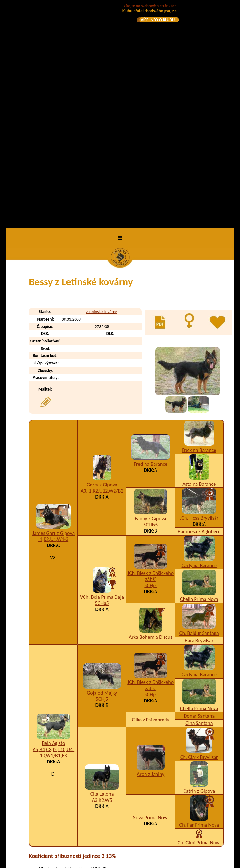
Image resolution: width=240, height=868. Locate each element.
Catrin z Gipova (199, 569)
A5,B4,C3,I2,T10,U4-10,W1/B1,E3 (53, 531)
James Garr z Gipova (53, 311)
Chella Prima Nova (199, 378)
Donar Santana (199, 494)
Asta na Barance (199, 262)
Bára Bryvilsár (199, 419)
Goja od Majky (102, 471)
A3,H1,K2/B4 (163, 810)
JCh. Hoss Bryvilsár (199, 296)
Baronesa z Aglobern (199, 310)
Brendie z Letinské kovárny (80, 797)
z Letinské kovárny (101, 90)
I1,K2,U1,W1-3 (53, 317)
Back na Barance (199, 228)
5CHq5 (102, 381)
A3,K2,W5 (102, 578)
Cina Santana (199, 501)
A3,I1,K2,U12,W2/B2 (102, 269)
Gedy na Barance (199, 344)
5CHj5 (150, 364)
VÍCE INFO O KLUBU (158, 20)
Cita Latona (102, 572)
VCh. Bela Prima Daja (102, 375)
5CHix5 (150, 303)
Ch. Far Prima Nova (199, 603)
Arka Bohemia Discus (151, 415)
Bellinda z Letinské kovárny (81, 766)
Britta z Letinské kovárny (78, 810)
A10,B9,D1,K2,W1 (174, 716)
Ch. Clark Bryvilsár (199, 535)
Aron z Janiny (150, 552)
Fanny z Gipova (150, 297)
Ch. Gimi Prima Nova (199, 621)
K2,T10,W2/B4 (165, 751)
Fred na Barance (150, 242)
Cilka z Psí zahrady (151, 498)
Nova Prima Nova (151, 596)
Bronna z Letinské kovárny (80, 823)
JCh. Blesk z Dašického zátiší (150, 354)
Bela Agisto (54, 521)
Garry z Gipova (102, 263)
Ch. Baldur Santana (199, 411)
